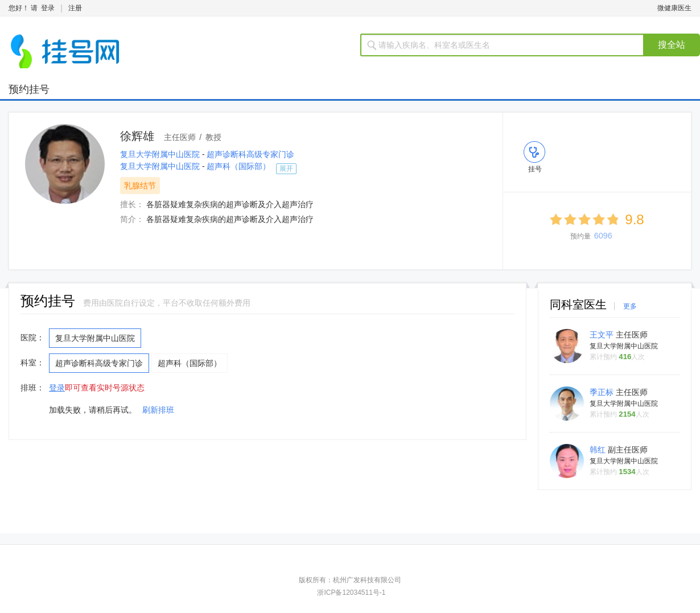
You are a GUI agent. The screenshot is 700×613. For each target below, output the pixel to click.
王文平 (603, 335)
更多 (630, 306)
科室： (32, 363)
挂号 (535, 169)
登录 (48, 8)
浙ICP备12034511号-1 (351, 593)
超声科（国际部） (238, 166)
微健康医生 (674, 8)
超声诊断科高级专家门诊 (250, 154)
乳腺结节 (140, 186)
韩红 (599, 450)
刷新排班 (158, 410)
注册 (75, 8)
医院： (32, 338)
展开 (286, 168)
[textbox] (509, 45)
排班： (32, 388)
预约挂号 (29, 89)
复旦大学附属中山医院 (161, 154)
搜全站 (672, 45)
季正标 (603, 392)
